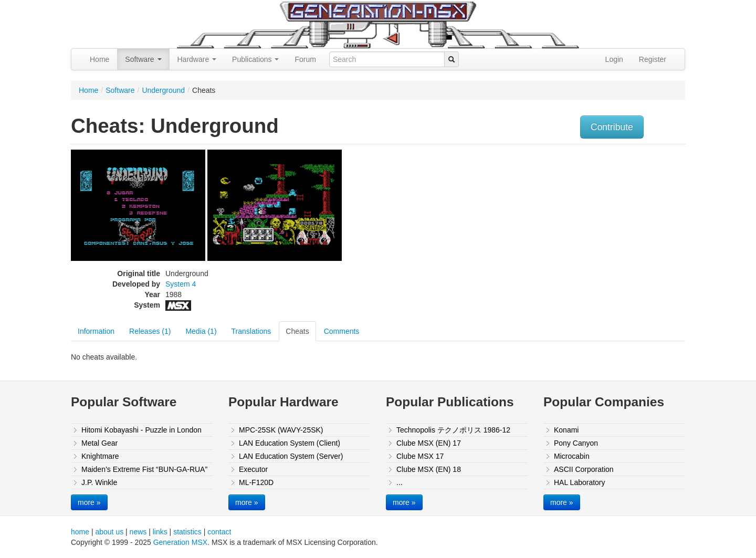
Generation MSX (181, 542)
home (80, 532)
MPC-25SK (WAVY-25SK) (281, 430)
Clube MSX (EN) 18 (429, 469)
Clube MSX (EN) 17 (429, 443)
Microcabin (572, 456)
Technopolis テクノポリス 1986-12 (453, 430)
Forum (305, 59)
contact (219, 532)
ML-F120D (256, 482)
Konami (566, 430)
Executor (253, 469)
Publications (255, 59)
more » (89, 502)
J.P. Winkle (99, 482)
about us (109, 532)
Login (614, 59)
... (400, 482)
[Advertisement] (579, 223)
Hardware (197, 59)
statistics (187, 532)
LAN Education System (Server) (291, 456)
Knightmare (100, 456)
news (138, 532)
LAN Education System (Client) (290, 443)
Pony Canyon (576, 443)
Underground (163, 90)
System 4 (181, 284)
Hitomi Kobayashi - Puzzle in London (141, 430)
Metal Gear (99, 443)
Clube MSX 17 (420, 456)
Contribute (612, 127)
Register (653, 59)
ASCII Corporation (584, 469)
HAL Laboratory (580, 482)
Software (143, 59)
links (160, 532)
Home (99, 59)
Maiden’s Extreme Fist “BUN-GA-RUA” (144, 469)
